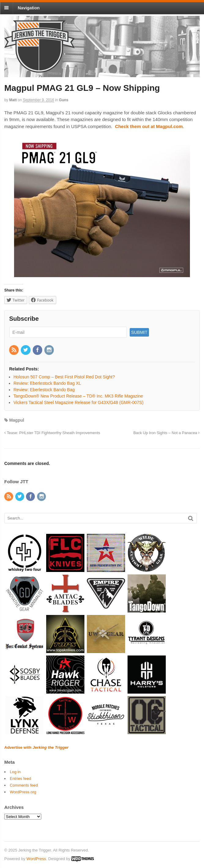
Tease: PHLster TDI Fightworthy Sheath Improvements (52, 433)
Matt (13, 100)
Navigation (29, 8)
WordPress (36, 859)
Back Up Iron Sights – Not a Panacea (167, 433)
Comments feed (24, 785)
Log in (15, 772)
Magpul (17, 420)
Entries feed (20, 779)
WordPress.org (23, 792)
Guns (64, 100)
